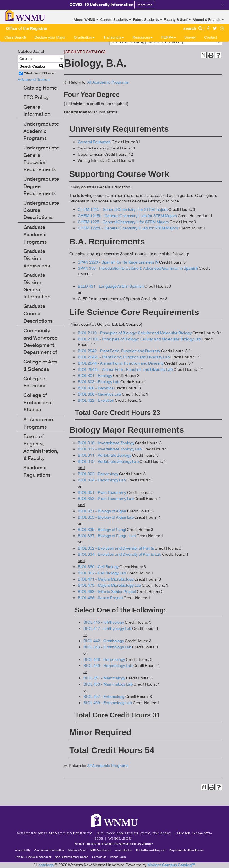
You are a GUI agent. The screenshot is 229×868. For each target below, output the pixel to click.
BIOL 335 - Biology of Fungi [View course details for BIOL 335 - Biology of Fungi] (102, 530)
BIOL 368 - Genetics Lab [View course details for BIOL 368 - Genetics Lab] (99, 394)
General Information (37, 111)
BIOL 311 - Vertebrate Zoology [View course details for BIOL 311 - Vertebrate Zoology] (105, 455)
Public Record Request (151, 851)
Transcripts (114, 37)
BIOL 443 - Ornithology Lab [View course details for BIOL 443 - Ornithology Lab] (107, 647)
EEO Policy (36, 97)
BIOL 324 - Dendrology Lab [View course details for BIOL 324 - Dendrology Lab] (102, 480)
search (193, 28)
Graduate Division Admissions (37, 258)
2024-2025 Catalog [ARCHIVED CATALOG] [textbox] (147, 42)
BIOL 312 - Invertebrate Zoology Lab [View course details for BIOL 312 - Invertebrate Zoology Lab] (110, 449)
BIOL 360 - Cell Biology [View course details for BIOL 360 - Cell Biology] (98, 567)
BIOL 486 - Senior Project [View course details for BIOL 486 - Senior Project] (100, 598)
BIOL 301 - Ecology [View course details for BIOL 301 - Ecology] (95, 376)
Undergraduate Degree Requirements (41, 186)
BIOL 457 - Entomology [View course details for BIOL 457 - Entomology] (104, 697)
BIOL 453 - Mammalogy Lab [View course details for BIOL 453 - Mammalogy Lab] (108, 684)
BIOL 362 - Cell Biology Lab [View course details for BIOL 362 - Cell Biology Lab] (102, 573)
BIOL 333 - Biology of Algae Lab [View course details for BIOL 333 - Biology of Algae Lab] (106, 517)
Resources (143, 37)
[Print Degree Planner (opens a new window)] (204, 55)
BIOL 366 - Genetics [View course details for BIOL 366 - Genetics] (96, 388)
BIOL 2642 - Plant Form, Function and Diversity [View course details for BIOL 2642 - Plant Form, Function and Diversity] (119, 351)
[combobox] (166, 42)
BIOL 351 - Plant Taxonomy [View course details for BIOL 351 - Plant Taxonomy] (102, 493)
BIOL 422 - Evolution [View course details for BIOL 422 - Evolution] (96, 400)
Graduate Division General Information (37, 286)
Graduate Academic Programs (35, 234)
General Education (94, 142)
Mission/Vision (77, 851)
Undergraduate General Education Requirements (41, 159)
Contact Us (99, 857)
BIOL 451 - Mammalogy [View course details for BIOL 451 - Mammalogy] (104, 678)
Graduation (84, 37)
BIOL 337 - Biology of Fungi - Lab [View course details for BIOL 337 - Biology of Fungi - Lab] (107, 536)
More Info (145, 5)
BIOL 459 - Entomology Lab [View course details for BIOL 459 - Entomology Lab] (108, 703)
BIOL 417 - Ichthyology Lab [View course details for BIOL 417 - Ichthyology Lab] (107, 629)
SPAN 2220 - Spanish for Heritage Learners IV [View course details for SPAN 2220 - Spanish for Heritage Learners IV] (118, 262)
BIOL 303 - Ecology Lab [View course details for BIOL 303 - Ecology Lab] (99, 382)
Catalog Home (40, 88)
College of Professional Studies (38, 402)
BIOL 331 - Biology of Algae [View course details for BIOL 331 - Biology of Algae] (102, 511)
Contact (211, 37)
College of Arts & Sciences (40, 365)
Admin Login (118, 857)
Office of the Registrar (27, 28)
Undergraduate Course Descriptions (41, 210)
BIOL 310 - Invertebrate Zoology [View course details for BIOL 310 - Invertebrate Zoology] (106, 443)
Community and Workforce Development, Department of (40, 341)
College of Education (35, 382)
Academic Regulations (37, 471)
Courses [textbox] (26, 59)
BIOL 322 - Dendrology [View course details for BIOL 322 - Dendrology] (98, 474)
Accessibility (23, 851)
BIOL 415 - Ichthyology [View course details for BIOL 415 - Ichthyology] (104, 622)
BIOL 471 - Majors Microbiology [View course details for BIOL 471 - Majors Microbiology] (106, 579)
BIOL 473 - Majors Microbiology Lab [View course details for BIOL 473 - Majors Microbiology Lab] (109, 585)
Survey (190, 37)
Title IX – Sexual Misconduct (33, 857)
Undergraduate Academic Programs (41, 131)
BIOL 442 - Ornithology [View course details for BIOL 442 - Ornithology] (104, 641)
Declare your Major (50, 37)
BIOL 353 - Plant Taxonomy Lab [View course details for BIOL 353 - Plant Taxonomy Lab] (106, 499)
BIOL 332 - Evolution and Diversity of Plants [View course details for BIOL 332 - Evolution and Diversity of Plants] (116, 548)
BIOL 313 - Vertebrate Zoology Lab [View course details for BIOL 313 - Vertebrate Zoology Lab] (108, 462)
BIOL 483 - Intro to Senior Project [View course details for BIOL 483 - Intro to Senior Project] (107, 592)
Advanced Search (34, 80)
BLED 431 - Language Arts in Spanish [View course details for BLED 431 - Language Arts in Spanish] (111, 286)
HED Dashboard (101, 851)
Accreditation (124, 851)
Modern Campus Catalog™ (171, 865)
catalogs (46, 865)
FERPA (168, 37)
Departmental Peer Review (187, 851)
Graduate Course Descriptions (38, 313)
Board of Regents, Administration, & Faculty (41, 447)
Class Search (15, 37)
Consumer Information (49, 851)
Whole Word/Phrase (40, 73)
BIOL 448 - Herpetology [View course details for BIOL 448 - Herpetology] (104, 660)
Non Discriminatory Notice (72, 857)
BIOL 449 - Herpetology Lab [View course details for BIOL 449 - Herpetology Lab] (108, 666)
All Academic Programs (38, 423)
